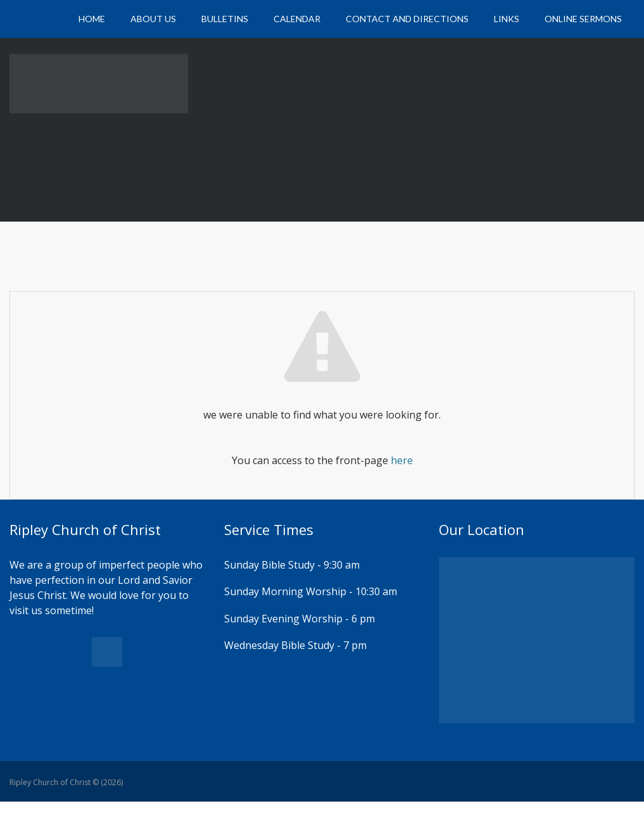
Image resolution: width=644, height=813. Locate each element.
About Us (153, 19)
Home (92, 19)
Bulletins (225, 19)
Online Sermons (583, 19)
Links (507, 19)
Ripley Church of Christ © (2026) (66, 782)
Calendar (297, 19)
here (402, 460)
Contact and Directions (407, 19)
